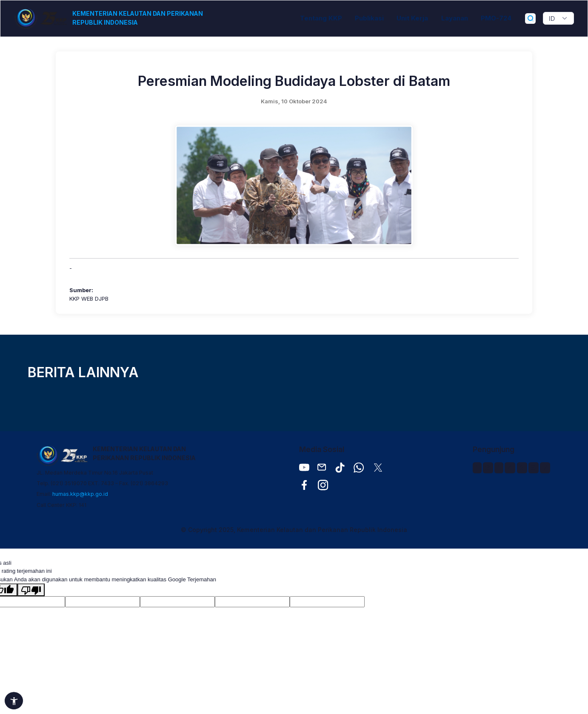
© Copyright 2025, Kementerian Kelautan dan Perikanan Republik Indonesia (294, 530)
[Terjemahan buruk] (31, 590)
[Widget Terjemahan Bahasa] (558, 18)
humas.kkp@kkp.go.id (80, 494)
